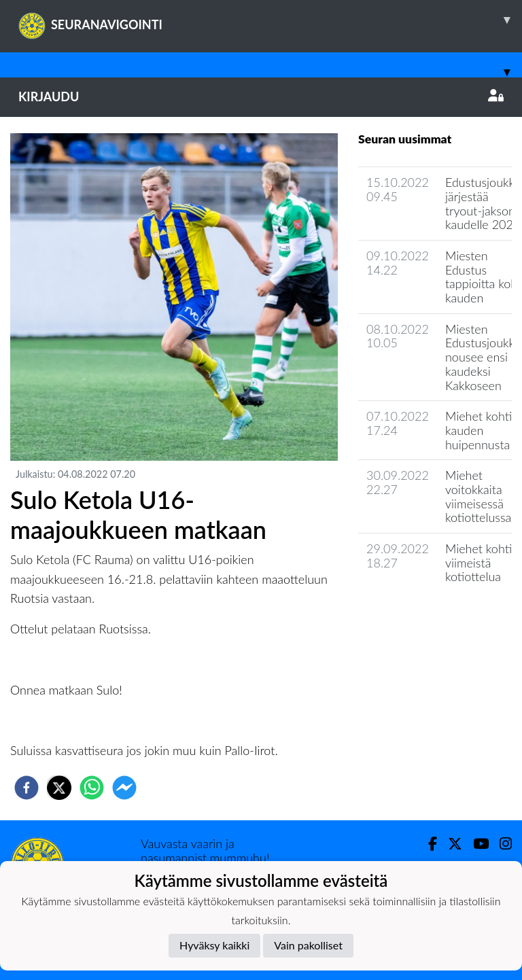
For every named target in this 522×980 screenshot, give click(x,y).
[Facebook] (427, 844)
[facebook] (27, 788)
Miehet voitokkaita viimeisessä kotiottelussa (478, 496)
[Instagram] (500, 844)
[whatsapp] (92, 788)
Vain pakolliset (308, 945)
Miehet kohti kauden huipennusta (478, 430)
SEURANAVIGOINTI (270, 20)
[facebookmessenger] (124, 788)
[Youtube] (475, 844)
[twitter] (59, 788)
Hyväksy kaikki (214, 945)
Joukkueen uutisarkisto (428, 615)
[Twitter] (450, 844)
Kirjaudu (261, 97)
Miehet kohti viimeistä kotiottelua (478, 562)
